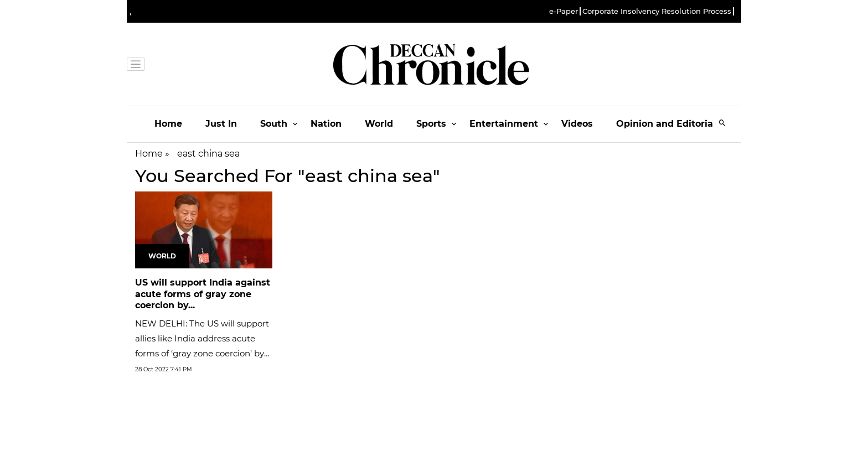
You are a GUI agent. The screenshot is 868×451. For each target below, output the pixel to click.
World (379, 124)
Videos (577, 124)
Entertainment (504, 124)
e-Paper (564, 11)
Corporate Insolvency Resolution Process (657, 11)
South (274, 124)
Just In (221, 124)
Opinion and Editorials (668, 124)
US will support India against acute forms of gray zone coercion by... (203, 294)
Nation (326, 124)
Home (168, 124)
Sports (431, 124)
